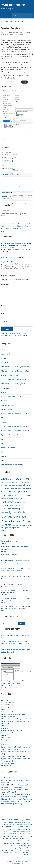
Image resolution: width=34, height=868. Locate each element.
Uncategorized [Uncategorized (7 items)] (13, 528)
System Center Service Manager (12, 397)
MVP (3, 443)
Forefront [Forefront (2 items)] (11, 482)
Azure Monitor (6, 354)
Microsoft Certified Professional (12, 465)
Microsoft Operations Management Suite (15, 367)
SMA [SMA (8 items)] (10, 506)
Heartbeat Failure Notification (12, 688)
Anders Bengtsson (9, 32)
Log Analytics (6, 358)
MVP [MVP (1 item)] (24, 496)
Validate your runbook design (11, 584)
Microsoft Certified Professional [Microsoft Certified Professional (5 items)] (12, 485)
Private (4, 456)
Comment (5, 284)
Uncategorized (6, 422)
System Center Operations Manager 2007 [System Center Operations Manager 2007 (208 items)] (14, 517)
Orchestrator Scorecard (9, 555)
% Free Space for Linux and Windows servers (25, 226)
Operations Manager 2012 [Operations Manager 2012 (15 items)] (12, 499)
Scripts (4, 740)
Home (3, 21)
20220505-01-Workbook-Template (10, 82)
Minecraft (5, 439)
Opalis (3, 392)
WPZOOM (20, 863)
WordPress (13, 861)
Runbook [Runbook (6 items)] (22, 502)
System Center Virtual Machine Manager (15, 431)
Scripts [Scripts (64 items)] (5, 506)
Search (30, 15)
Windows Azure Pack (8, 448)
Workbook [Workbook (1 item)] (4, 530)
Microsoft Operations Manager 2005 (14, 384)
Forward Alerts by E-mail (10, 541)
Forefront (5, 452)
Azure (8, 21)
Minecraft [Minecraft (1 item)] (20, 496)
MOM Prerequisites (8, 685)
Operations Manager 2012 (10, 375)
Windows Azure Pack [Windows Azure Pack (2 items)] (24, 528)
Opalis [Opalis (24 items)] (28, 496)
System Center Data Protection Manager (15, 414)
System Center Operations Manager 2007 (15, 379)
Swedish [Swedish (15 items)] (16, 506)
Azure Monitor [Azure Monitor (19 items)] (14, 479)
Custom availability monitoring (12, 804)
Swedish (4, 401)
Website (4, 321)
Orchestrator (6, 388)
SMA (3, 418)
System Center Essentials (10, 435)
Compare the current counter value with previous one (9, 227)
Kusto (3, 709)
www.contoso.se (13, 5)
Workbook (5, 766)
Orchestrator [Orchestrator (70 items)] (8, 502)
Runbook (4, 461)
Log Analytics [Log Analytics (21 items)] (23, 482)
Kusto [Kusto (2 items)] (16, 482)
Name (4, 305)
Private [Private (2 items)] (17, 502)
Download (24, 82)
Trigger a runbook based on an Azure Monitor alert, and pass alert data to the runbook (15, 644)
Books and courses (8, 405)
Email (4, 313)
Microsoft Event (7, 409)
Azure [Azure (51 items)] (4, 479)
